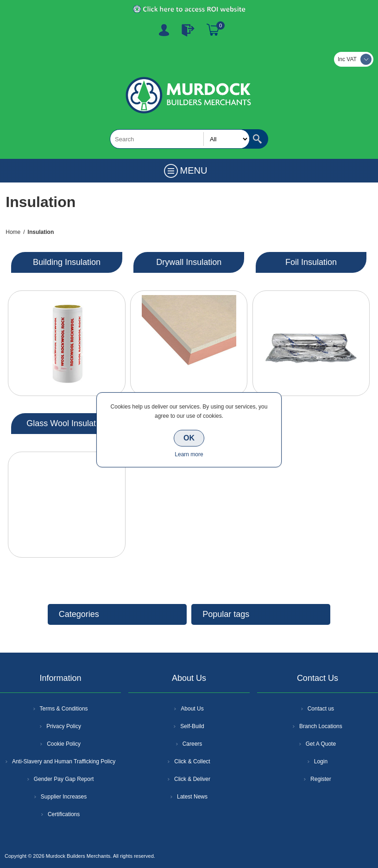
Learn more (189, 454)
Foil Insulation (311, 262)
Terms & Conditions (64, 709)
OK (189, 438)
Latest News (192, 797)
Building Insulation (67, 262)
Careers (192, 744)
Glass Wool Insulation (67, 423)
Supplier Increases (64, 797)
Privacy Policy (64, 726)
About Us (192, 709)
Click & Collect (192, 761)
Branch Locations (321, 726)
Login (321, 761)
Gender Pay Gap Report (64, 779)
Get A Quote (321, 744)
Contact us (321, 709)
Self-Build (192, 726)
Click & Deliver (192, 779)
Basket (213, 30)
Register (164, 30)
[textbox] (180, 139)
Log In (188, 30)
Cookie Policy (64, 744)
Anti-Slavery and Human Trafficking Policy (64, 761)
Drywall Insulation (189, 262)
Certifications (64, 814)
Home (13, 232)
